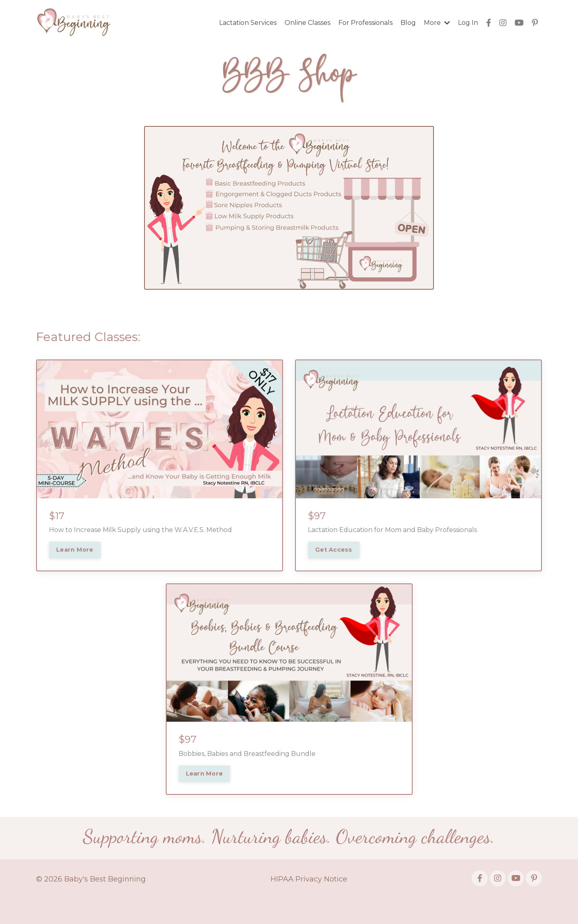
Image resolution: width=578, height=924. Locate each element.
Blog (408, 23)
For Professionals (365, 23)
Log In (468, 23)
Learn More (75, 550)
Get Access (334, 550)
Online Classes (307, 23)
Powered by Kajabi (516, 904)
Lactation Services (248, 23)
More (437, 23)
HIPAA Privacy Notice (309, 879)
